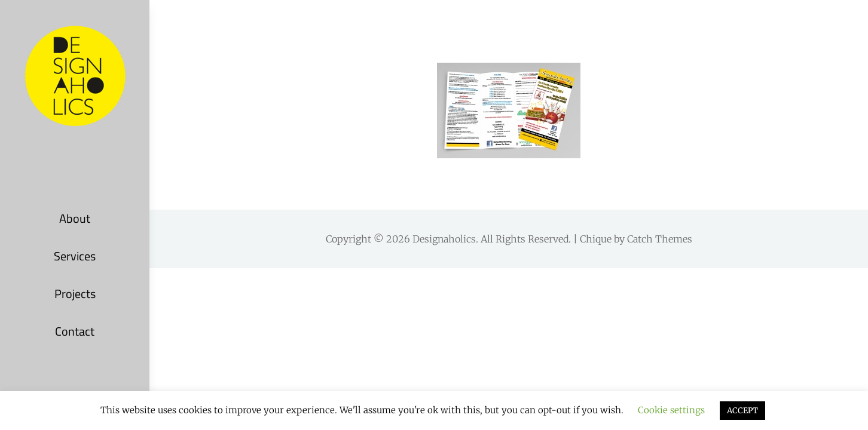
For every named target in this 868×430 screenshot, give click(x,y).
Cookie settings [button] (671, 410)
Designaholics (444, 239)
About (75, 218)
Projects (75, 294)
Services (75, 256)
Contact (75, 331)
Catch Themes (660, 239)
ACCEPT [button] (742, 411)
